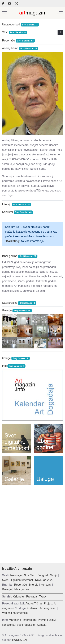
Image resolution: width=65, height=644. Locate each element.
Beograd (43, 575)
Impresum (29, 620)
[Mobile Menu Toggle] (5, 13)
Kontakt (42, 625)
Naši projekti (10, 303)
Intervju (7, 204)
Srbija (54, 575)
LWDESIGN (19, 640)
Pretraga (31, 597)
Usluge (6, 358)
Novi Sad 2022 (44, 580)
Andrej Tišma (10, 48)
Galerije (7, 310)
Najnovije (16, 575)
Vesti (5, 32)
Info (4, 366)
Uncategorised (11, 24)
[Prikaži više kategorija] (60, 32)
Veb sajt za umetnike (15, 613)
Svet (5, 580)
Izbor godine (10, 256)
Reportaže (8, 41)
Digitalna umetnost (21, 580)
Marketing (13, 241)
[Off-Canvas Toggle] (60, 13)
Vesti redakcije (26, 625)
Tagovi (43, 597)
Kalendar (18, 597)
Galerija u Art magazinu (42, 608)
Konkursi (7, 212)
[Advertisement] (32, 521)
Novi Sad (30, 575)
